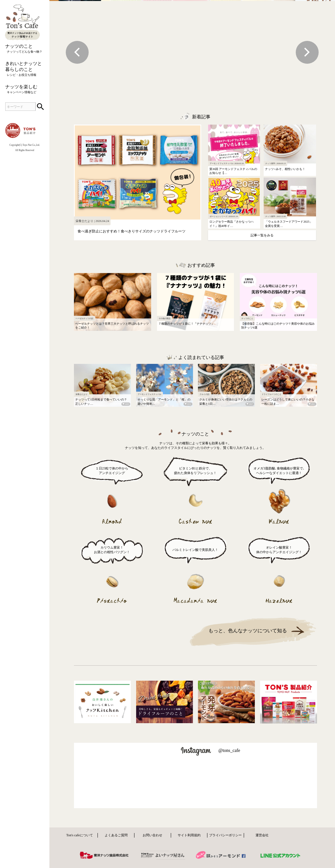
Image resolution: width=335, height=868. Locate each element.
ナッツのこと (25, 49)
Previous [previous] (77, 52)
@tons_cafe (229, 750)
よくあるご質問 (116, 835)
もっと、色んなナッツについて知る (248, 630)
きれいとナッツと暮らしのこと (25, 69)
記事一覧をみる (262, 235)
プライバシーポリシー (225, 835)
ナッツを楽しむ (25, 89)
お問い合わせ (152, 835)
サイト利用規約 (189, 835)
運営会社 (262, 835)
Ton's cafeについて (80, 835)
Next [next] (307, 52)
